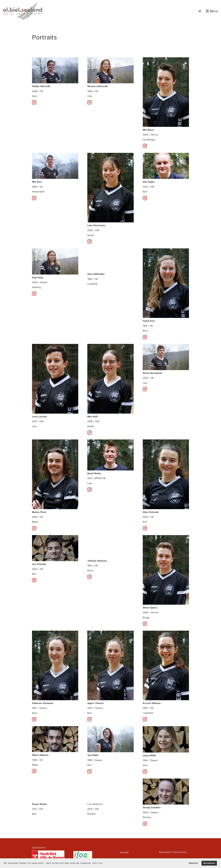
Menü (212, 11)
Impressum (165, 852)
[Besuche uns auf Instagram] (34, 103)
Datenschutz (180, 852)
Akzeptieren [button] (209, 863)
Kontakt (124, 853)
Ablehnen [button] (193, 863)
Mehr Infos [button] (98, 863)
